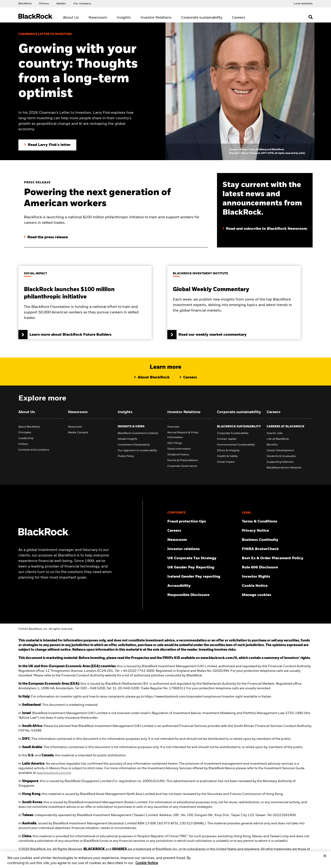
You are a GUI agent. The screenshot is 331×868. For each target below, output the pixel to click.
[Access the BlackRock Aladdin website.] (61, 3)
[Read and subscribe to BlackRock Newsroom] (265, 224)
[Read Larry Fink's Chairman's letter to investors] (47, 145)
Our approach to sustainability (137, 451)
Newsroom (75, 427)
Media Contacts (78, 433)
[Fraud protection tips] (203, 522)
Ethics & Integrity (228, 451)
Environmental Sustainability (236, 445)
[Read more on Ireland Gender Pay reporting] (203, 577)
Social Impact (226, 462)
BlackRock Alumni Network (284, 468)
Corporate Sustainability (233, 433)
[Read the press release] (46, 237)
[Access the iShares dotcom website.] (44, 3)
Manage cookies (257, 595)
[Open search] (311, 17)
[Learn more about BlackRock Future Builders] (85, 302)
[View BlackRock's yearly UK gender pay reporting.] (203, 567)
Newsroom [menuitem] (98, 18)
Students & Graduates (281, 456)
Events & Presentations (183, 460)
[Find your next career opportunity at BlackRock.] (203, 531)
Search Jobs (275, 433)
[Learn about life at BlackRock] (188, 377)
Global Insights (127, 439)
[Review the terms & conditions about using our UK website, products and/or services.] (277, 522)
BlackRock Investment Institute (138, 433)
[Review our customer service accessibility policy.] (203, 586)
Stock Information (179, 449)
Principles (25, 433)
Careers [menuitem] (239, 18)
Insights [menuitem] (124, 18)
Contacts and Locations (34, 450)
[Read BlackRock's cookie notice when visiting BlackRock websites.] (277, 586)
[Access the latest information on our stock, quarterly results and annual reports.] (203, 549)
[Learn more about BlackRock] (152, 377)
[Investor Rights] (277, 577)
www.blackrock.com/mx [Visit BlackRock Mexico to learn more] (54, 773)
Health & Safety (227, 456)
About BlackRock (29, 427)
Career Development (280, 451)
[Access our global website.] (25, 3)
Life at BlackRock (278, 439)
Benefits (272, 445)
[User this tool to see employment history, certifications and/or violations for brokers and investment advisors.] (277, 549)
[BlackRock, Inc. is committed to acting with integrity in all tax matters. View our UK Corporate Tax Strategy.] (203, 558)
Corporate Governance (182, 466)
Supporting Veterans (280, 462)
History (23, 444)
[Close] (325, 858)
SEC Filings (175, 443)
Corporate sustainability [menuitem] (202, 18)
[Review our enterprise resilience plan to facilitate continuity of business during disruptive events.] (277, 540)
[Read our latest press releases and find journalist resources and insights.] (203, 540)
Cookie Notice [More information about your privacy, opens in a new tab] (147, 865)
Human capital (227, 439)
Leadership (26, 438)
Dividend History (178, 455)
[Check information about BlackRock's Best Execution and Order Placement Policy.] (277, 558)
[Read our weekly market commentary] (234, 302)
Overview (173, 427)
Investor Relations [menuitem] (156, 18)
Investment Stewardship (134, 445)
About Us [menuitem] (71, 18)
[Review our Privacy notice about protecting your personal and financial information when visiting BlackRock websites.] (277, 531)
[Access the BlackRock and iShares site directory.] (303, 3)
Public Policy (126, 456)
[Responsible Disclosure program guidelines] (203, 595)
